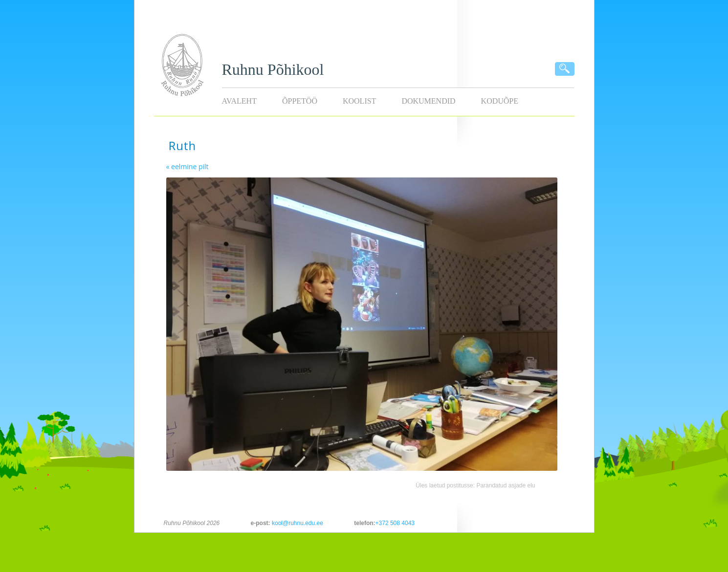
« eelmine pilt (188, 166)
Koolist (359, 101)
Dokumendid (428, 101)
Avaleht (239, 101)
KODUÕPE (500, 101)
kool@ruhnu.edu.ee (298, 523)
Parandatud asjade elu (506, 485)
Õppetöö (300, 101)
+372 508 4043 (395, 523)
